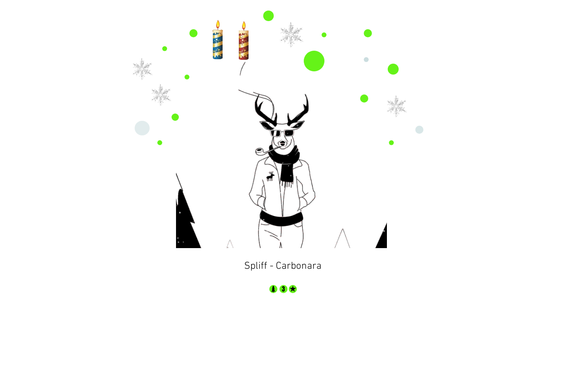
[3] (283, 289)
